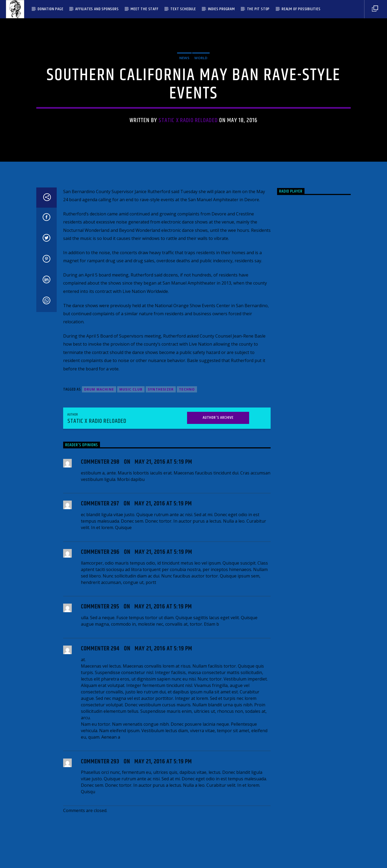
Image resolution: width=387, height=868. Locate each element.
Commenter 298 (100, 620)
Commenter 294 (100, 807)
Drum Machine (99, 548)
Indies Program (221, 9)
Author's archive (218, 576)
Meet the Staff (144, 9)
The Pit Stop (258, 9)
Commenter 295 (100, 765)
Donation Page (50, 9)
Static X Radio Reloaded (188, 192)
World (201, 130)
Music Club (131, 548)
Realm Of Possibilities (301, 9)
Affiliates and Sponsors (97, 9)
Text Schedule (183, 9)
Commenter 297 (100, 662)
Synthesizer (161, 548)
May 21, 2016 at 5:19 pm (163, 620)
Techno (187, 548)
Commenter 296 (100, 711)
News (184, 130)
